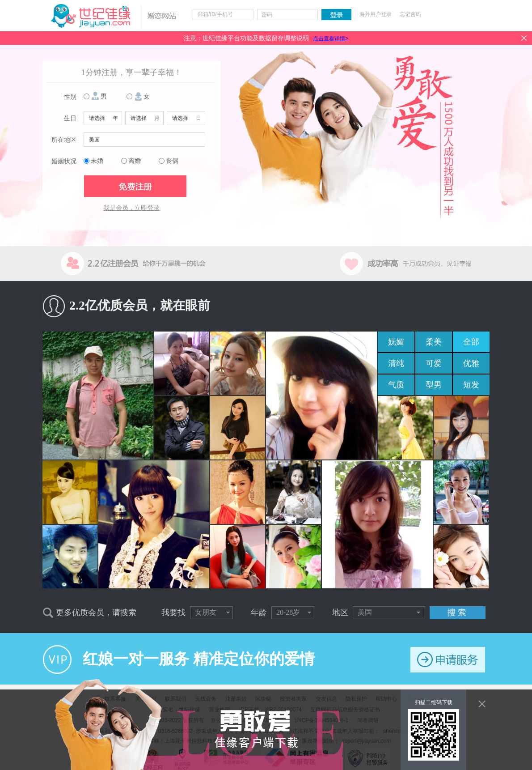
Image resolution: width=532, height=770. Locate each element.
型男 (434, 385)
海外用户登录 (376, 14)
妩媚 (396, 342)
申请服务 (448, 660)
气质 (396, 385)
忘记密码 (410, 14)
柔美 (434, 342)
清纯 (396, 363)
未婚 (97, 161)
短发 (471, 385)
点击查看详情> (331, 38)
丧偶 (172, 161)
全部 (471, 342)
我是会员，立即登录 (131, 208)
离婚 (135, 161)
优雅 (471, 363)
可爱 (434, 363)
